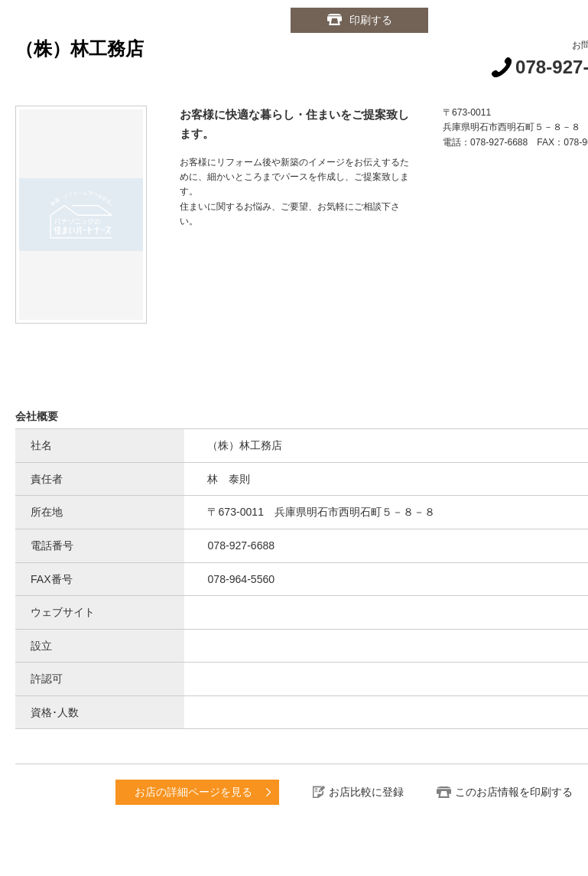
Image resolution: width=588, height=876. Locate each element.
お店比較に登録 (366, 792)
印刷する (371, 20)
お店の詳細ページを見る (193, 792)
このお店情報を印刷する (514, 792)
